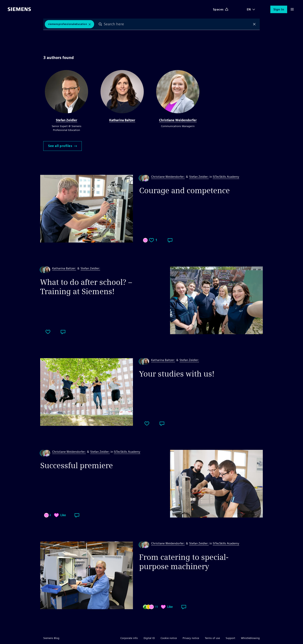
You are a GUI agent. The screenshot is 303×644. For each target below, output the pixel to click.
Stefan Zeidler (67, 120)
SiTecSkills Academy (226, 177)
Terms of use (212, 638)
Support (230, 638)
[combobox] (177, 24)
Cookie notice (169, 638)
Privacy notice (191, 638)
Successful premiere (77, 465)
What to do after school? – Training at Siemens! (86, 287)
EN (249, 9)
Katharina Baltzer (122, 120)
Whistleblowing (250, 638)
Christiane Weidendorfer (178, 120)
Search (100, 24)
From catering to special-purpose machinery (184, 562)
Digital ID (149, 638)
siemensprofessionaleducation (68, 24)
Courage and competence (184, 190)
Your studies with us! (177, 374)
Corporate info (129, 638)
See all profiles (63, 146)
